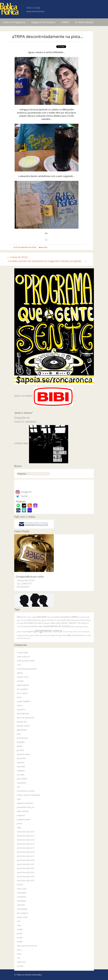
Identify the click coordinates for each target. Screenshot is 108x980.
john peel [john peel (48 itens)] (38, 623)
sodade (20, 929)
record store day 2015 (26, 840)
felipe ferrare (22, 730)
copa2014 (21, 709)
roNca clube (22, 889)
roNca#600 (21, 901)
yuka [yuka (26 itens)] (28, 638)
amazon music (23, 677)
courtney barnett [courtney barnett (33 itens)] (84, 617)
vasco (19, 950)
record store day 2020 (26, 860)
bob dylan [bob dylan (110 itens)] (42, 617)
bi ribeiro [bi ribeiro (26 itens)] (29, 617)
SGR (18, 921)
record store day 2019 (26, 856)
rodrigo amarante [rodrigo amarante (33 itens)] (23, 635)
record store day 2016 (26, 844)
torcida (44, 247)
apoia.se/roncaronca (36, 11)
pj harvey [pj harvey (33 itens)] (85, 626)
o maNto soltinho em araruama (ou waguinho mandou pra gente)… (47, 261)
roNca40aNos (22, 909)
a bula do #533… (18, 257)
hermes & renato (23, 754)
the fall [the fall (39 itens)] (53, 635)
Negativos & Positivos (43, 22)
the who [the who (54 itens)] (81, 635)
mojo (19, 799)
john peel (20, 775)
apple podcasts (23, 685)
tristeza (20, 942)
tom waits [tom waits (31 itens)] (88, 635)
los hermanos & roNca (26, 791)
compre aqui (21, 443)
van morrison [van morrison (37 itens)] (22, 638)
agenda (20, 673)
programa (21, 815)
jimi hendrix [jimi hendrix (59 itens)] (29, 623)
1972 (19, 665)
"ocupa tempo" (23, 652)
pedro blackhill (23, 811)
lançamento (22, 783)
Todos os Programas (14, 22)
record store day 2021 (26, 864)
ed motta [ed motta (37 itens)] (50, 620)
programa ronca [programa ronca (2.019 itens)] (48, 631)
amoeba (20, 681)
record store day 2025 (26, 881)
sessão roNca (22, 917)
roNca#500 (21, 897)
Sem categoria (22, 913)
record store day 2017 (26, 848)
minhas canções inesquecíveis (28, 795)
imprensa (21, 762)
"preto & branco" (24, 657)
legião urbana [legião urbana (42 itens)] (55, 623)
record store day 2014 (26, 836)
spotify (19, 933)
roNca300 (21, 905)
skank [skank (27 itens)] (41, 635)
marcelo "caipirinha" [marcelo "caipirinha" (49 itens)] (69, 623)
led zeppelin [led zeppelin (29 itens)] (46, 623)
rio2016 (20, 885)
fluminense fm (22, 738)
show (19, 925)
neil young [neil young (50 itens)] (82, 623)
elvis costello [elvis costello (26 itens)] (57, 620)
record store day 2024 (26, 876)
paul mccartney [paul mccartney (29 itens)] (76, 626)
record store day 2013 (26, 832)
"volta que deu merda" (26, 661)
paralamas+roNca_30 (26, 807)
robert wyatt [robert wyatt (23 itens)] (86, 632)
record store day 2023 (26, 872)
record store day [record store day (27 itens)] (67, 632)
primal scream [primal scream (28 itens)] (21, 632)
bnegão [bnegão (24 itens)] (34, 617)
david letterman (23, 714)
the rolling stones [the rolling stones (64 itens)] (70, 635)
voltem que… (22, 962)
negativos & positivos (25, 803)
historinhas (21, 758)
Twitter (22, 496)
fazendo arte (22, 722)
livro (19, 787)
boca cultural (22, 693)
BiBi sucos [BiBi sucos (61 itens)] (21, 617)
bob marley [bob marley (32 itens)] (51, 617)
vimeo (19, 954)
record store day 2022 (26, 868)
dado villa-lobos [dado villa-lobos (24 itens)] (22, 620)
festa (19, 734)
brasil (19, 697)
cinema (20, 705)
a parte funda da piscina (27, 669)
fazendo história (23, 726)
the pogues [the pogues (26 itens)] (59, 635)
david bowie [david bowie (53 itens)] (32, 620)
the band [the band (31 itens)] (47, 635)
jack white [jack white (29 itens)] (20, 623)
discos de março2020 (25, 718)
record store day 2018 (26, 852)
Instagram (24, 492)
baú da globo (22, 689)
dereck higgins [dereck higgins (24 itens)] (42, 620)
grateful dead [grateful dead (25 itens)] (75, 620)
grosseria (20, 750)
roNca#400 (21, 893)
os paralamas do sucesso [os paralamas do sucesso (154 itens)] (56, 626)
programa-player (24, 819)
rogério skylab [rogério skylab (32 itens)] (34, 635)
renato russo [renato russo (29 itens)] (77, 632)
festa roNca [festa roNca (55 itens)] (66, 620)
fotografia (21, 742)
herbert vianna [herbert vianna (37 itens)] (85, 620)
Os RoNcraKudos (84, 22)
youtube (20, 966)
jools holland (22, 779)
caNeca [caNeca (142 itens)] (74, 617)
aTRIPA (65, 22)
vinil (18, 958)
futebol (20, 746)
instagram (21, 771)
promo (20, 823)
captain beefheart (24, 701)
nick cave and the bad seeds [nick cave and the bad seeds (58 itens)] (31, 626)
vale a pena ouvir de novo (27, 946)
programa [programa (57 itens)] (30, 631)
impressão (21, 766)
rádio (19, 828)
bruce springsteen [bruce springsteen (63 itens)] (63, 617)
